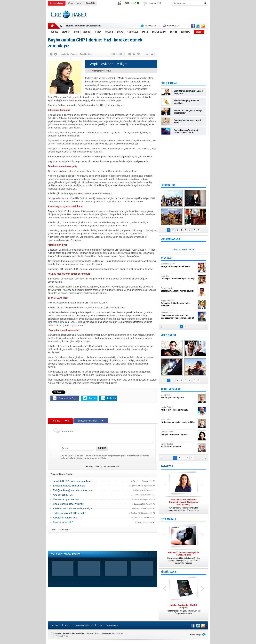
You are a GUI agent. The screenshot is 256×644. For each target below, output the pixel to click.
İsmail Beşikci (179, 445)
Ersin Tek (179, 277)
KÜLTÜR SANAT (169, 572)
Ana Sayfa (56, 625)
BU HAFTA (183, 250)
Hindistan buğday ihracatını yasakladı (187, 102)
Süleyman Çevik (179, 265)
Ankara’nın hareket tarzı (65, 518)
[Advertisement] (224, 57)
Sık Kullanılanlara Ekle (84, 625)
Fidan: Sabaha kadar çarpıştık (68, 504)
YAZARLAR (167, 258)
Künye (70, 3)
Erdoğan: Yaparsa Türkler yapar (69, 486)
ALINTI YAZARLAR (171, 389)
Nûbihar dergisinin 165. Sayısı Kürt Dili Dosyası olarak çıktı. (184, 609)
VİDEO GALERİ (168, 335)
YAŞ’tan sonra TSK (63, 495)
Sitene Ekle (90, 3)
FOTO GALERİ (168, 185)
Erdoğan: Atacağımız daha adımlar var (73, 490)
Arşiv (79, 3)
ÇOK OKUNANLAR (170, 239)
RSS (100, 625)
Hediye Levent (179, 433)
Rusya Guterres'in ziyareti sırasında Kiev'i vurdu (186, 131)
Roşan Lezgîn (179, 290)
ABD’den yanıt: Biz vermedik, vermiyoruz (74, 509)
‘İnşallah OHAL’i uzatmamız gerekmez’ (73, 481)
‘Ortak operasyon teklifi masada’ (69, 513)
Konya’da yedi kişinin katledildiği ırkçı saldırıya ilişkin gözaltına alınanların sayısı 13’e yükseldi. (184, 558)
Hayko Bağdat (179, 409)
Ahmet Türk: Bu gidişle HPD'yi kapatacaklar (188, 112)
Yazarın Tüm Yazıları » (60, 530)
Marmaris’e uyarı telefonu (66, 499)
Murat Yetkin (179, 396)
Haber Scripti (196, 635)
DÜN (175, 250)
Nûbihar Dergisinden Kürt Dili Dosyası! (86, 26)
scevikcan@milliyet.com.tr (100, 71)
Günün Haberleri (57, 3)
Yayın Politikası (112, 625)
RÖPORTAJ (167, 466)
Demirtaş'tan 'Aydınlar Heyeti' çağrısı (187, 122)
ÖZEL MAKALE (168, 519)
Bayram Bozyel (179, 303)
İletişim (68, 625)
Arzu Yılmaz (179, 421)
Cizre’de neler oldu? (63, 522)
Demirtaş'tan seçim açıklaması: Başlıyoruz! (188, 92)
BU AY (192, 250)
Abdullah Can (179, 315)
